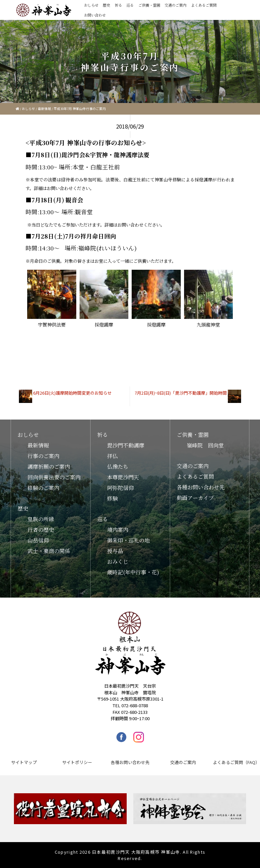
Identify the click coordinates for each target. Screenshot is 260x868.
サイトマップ (24, 762)
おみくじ (118, 562)
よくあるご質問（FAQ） (236, 762)
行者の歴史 (41, 530)
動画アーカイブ (195, 498)
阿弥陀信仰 (120, 488)
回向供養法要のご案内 (54, 477)
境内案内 (118, 530)
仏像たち (118, 467)
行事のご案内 (43, 456)
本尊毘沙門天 (123, 477)
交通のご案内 (175, 5)
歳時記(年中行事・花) (133, 572)
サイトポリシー (77, 762)
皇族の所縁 (41, 519)
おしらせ (91, 5)
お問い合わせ (95, 15)
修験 (112, 498)
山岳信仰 (38, 540)
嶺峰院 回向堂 (205, 445)
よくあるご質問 (204, 5)
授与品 (115, 551)
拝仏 (112, 456)
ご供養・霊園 (149, 5)
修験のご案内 (43, 488)
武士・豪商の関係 (49, 551)
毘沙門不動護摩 (126, 445)
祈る (118, 5)
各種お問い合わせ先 (201, 487)
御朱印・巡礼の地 (128, 540)
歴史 (106, 5)
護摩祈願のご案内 (49, 467)
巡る (130, 5)
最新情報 (44, 109)
